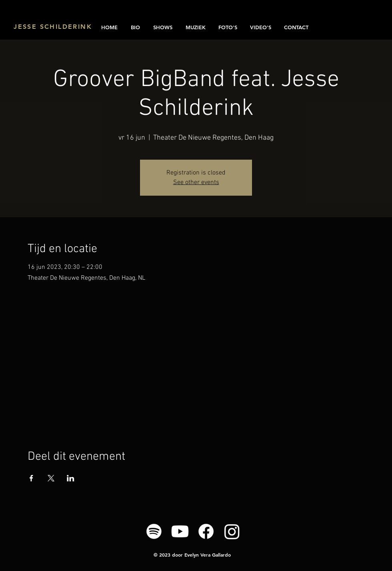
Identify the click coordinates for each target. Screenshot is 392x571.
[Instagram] (232, 531)
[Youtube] (180, 531)
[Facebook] (206, 531)
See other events (196, 182)
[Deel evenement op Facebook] (31, 478)
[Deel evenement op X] (51, 478)
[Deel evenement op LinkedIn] (71, 478)
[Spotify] (154, 531)
